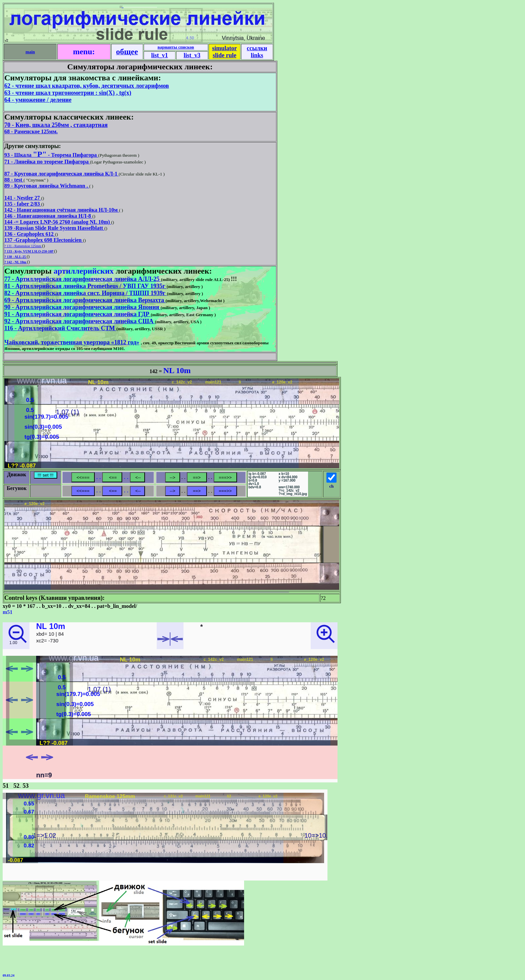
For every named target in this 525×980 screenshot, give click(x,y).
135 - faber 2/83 (23, 204)
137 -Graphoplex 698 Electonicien (44, 240)
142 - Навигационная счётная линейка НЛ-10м (62, 210)
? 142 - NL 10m (16, 262)
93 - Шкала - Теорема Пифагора (51, 155)
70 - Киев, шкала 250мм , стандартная (56, 125)
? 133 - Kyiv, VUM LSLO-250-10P (29, 251)
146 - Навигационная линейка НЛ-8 (48, 216)
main (30, 52)
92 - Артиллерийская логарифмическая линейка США (80, 321)
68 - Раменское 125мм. (31, 131)
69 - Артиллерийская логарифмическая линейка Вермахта (85, 300)
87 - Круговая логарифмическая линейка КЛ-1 (62, 174)
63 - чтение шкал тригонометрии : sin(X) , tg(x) (68, 93)
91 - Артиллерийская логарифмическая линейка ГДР (78, 314)
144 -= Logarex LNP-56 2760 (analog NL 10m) (58, 222)
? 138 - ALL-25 (16, 257)
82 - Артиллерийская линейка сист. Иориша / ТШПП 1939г (86, 293)
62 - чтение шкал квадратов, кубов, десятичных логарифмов (87, 86)
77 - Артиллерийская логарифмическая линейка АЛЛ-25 (83, 279)
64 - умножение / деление (38, 100)
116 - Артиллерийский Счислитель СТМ (60, 328)
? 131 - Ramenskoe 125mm (23, 246)
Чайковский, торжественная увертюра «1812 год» (72, 342)
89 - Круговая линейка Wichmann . (47, 186)
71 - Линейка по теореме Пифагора (47, 162)
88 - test (14, 180)
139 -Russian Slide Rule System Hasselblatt (54, 228)
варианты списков (176, 47)
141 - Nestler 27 (23, 198)
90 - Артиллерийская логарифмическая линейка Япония (83, 307)
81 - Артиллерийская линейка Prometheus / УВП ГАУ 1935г (86, 286)
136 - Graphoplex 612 (30, 234)
